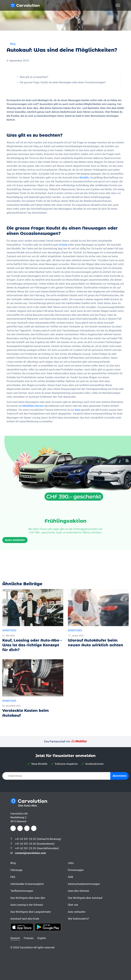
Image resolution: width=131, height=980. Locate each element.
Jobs (71, 863)
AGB (70, 877)
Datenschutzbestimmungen (84, 884)
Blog (13, 863)
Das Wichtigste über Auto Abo (28, 898)
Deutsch (15, 938)
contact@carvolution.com (30, 853)
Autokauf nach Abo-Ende (25, 919)
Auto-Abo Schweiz (78, 891)
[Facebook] (56, 566)
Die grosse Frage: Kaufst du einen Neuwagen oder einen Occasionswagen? (63, 82)
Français (29, 938)
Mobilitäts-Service (33, 406)
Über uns (73, 905)
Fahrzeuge (16, 870)
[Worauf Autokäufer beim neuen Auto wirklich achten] (98, 620)
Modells (84, 177)
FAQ (13, 877)
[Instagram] (20, 828)
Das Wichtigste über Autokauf (85, 898)
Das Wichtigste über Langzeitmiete (31, 912)
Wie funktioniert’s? (78, 919)
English (42, 938)
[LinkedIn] (27, 828)
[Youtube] (34, 828)
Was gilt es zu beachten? (34, 77)
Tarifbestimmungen (22, 891)
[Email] (75, 566)
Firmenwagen (76, 870)
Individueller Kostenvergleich (27, 884)
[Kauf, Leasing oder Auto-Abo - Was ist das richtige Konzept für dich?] (33, 622)
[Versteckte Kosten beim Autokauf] (33, 690)
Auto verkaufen (77, 912)
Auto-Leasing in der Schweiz (27, 905)
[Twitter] (66, 566)
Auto (78, 410)
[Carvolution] (25, 5)
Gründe (63, 245)
